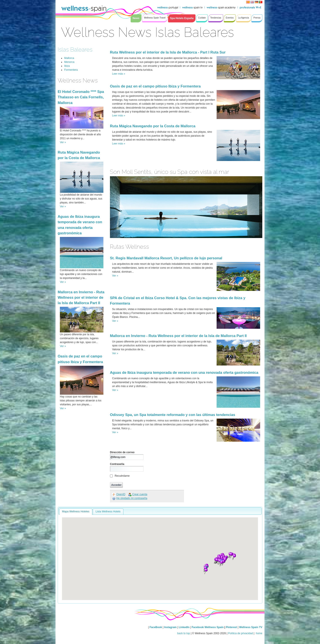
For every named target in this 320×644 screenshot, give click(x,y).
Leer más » (119, 74)
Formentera (71, 70)
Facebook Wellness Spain (208, 627)
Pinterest (232, 627)
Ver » (63, 142)
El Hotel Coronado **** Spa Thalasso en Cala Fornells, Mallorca (81, 97)
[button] (217, 561)
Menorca (69, 62)
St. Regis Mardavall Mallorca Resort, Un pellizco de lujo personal (166, 258)
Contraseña (117, 464)
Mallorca (69, 58)
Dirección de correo (122, 452)
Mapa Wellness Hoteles (76, 512)
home (259, 633)
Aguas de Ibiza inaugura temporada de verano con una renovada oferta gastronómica (184, 373)
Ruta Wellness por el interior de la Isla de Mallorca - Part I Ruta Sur (168, 52)
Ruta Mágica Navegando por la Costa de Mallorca (153, 126)
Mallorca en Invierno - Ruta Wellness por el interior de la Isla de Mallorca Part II (81, 298)
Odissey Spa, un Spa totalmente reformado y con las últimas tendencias (173, 415)
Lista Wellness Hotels (108, 512)
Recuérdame (122, 476)
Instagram (170, 627)
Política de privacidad (241, 633)
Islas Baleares (75, 49)
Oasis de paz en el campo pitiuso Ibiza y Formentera (155, 86)
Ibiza (67, 66)
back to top (184, 633)
